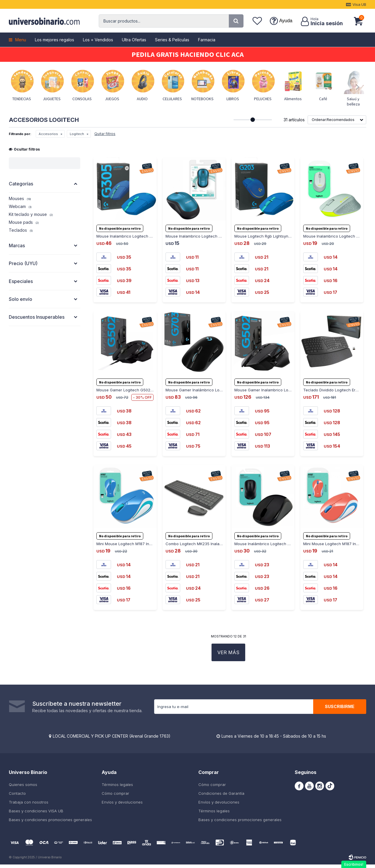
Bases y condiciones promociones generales (50, 823)
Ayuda (286, 21)
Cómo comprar (115, 797)
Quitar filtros (105, 134)
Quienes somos (23, 788)
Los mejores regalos (54, 40)
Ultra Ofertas (134, 40)
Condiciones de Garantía (221, 797)
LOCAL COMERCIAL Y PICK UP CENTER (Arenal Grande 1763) (112, 740)
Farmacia (207, 40)
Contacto (17, 797)
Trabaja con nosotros (29, 806)
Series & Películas (172, 40)
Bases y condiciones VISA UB (36, 814)
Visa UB (359, 4)
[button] (236, 21)
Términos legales (117, 788)
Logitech (77, 134)
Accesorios (48, 134)
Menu (21, 40)
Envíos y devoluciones (122, 806)
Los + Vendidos (98, 40)
